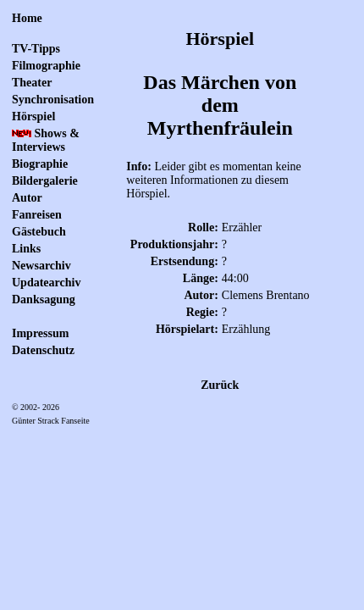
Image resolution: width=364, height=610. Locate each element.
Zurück (220, 385)
